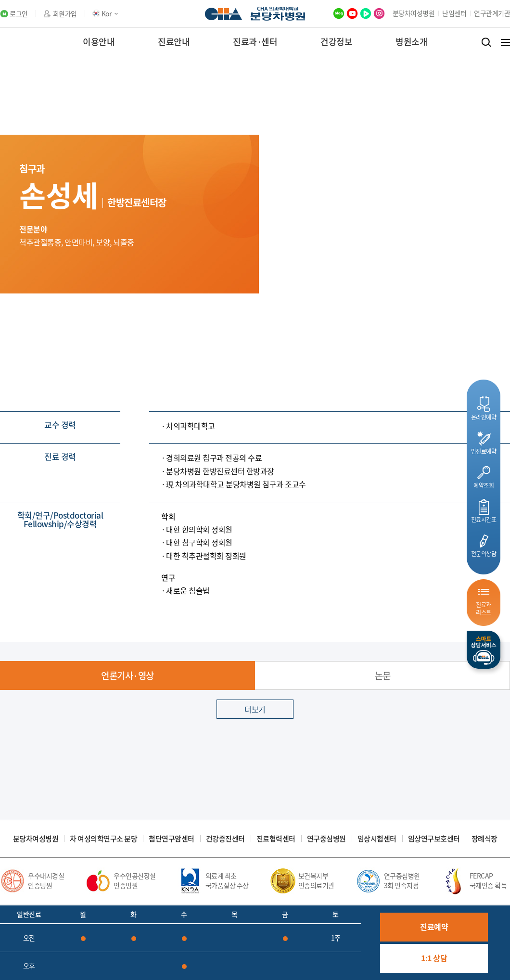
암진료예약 (484, 451)
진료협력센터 (276, 839)
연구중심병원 (326, 839)
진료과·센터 (255, 42)
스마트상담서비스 (484, 650)
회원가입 (65, 14)
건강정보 (336, 42)
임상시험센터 (377, 839)
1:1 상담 (434, 958)
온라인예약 (484, 417)
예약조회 (484, 485)
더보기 (255, 709)
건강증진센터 (225, 839)
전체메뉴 (505, 42)
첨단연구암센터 (172, 839)
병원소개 (411, 42)
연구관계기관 (492, 13)
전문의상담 (484, 554)
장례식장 (484, 839)
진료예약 (434, 927)
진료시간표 (484, 519)
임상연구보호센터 (434, 839)
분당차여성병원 (414, 13)
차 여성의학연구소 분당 (103, 839)
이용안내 (99, 42)
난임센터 (454, 13)
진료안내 (174, 42)
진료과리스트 (484, 608)
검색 (486, 42)
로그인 (19, 14)
